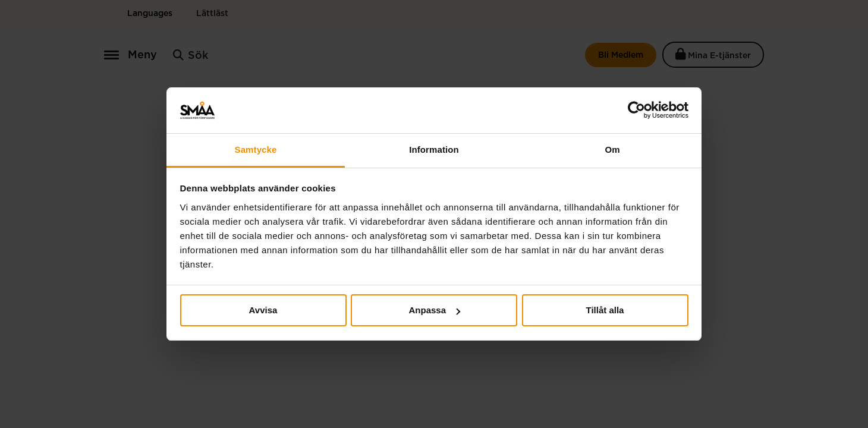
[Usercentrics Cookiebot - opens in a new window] (636, 110)
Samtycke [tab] (256, 150)
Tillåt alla (605, 310)
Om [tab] (612, 150)
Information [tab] (434, 150)
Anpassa (434, 310)
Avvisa (263, 310)
